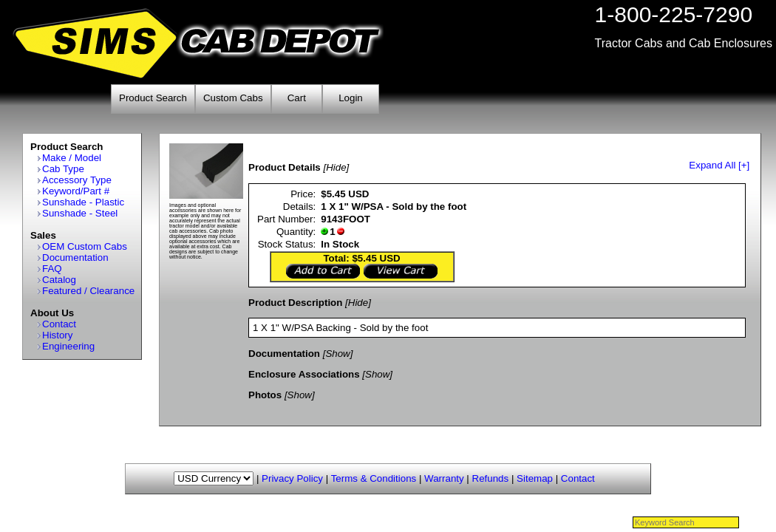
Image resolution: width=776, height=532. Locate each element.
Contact (59, 324)
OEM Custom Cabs (85, 246)
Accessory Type (77, 180)
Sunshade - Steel (80, 213)
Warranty (444, 478)
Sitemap (535, 478)
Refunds (491, 478)
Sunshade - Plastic (83, 202)
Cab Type (63, 169)
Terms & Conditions (374, 478)
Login (351, 98)
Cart (297, 98)
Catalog (59, 280)
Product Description (295, 303)
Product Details (285, 167)
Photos (265, 395)
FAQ (52, 269)
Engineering (68, 346)
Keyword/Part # (76, 191)
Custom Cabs (233, 98)
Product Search (153, 98)
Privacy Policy (292, 478)
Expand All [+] (719, 165)
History (57, 335)
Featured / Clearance (88, 291)
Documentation (75, 258)
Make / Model (72, 158)
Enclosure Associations (304, 374)
